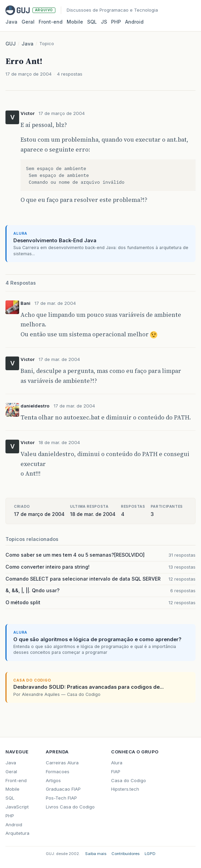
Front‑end (51, 22)
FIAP (116, 772)
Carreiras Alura (62, 763)
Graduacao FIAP (63, 789)
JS (104, 22)
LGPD (150, 854)
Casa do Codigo (129, 780)
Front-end (16, 780)
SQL (92, 22)
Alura (117, 763)
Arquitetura (17, 833)
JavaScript (17, 807)
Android (134, 22)
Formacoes (58, 772)
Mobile (75, 22)
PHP (116, 22)
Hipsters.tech (125, 789)
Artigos (53, 780)
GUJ (11, 44)
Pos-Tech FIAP (61, 798)
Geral (28, 22)
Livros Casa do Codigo (70, 807)
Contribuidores (125, 854)
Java (11, 22)
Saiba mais (96, 854)
